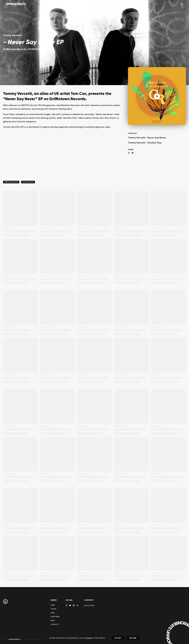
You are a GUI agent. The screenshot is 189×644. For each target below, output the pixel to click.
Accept (118, 638)
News (113, 4)
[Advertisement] (62, 158)
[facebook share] (129, 153)
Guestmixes (99, 4)
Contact (126, 4)
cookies (89, 638)
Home (62, 4)
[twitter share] (133, 153)
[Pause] (157, 96)
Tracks (74, 4)
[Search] (182, 4)
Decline (133, 638)
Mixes (85, 4)
